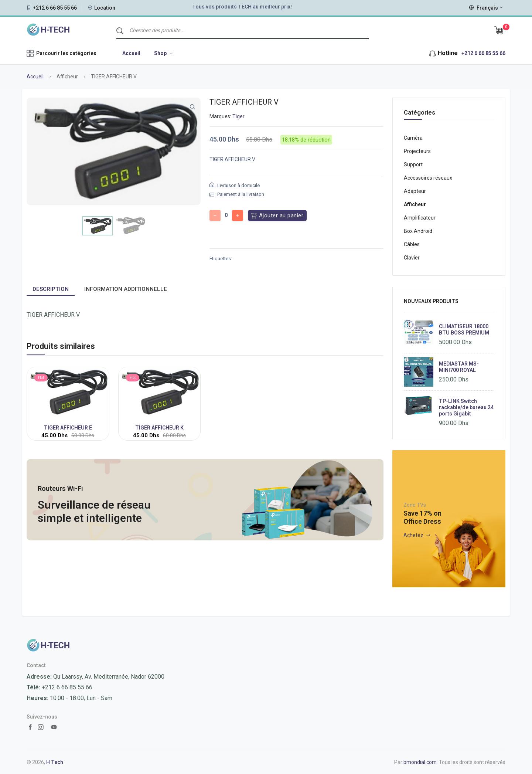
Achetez (417, 535)
